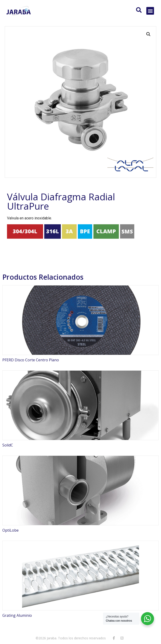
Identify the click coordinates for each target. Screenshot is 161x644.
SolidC (8, 445)
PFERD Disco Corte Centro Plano (31, 360)
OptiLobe (10, 530)
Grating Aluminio (17, 615)
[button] (150, 11)
